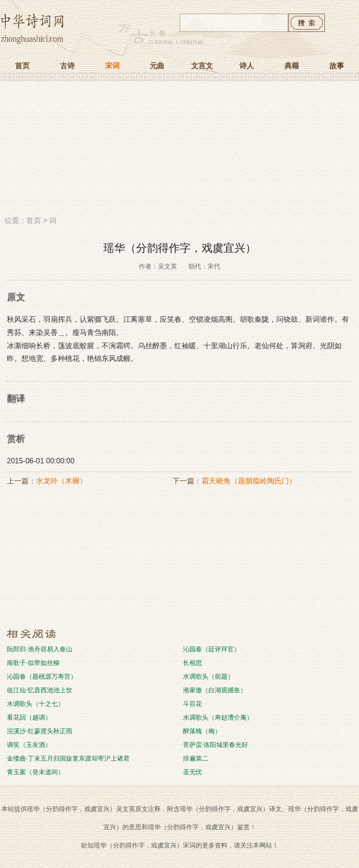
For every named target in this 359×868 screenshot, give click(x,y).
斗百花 (192, 704)
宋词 (112, 66)
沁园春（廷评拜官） (212, 649)
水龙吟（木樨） (61, 481)
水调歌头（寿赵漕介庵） (218, 717)
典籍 (292, 66)
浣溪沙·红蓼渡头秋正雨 (40, 731)
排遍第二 (196, 758)
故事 (337, 66)
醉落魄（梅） (202, 731)
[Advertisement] (179, 152)
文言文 (202, 66)
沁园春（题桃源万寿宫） (42, 676)
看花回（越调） (29, 717)
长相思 (192, 663)
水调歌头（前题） (208, 676)
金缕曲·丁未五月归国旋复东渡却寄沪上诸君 (68, 758)
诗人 (247, 66)
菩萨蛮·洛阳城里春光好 (216, 745)
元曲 (157, 66)
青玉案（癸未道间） (35, 772)
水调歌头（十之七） (35, 704)
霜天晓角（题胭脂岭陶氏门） (249, 481)
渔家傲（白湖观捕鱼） (215, 690)
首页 (22, 66)
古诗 (67, 66)
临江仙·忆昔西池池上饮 (40, 690)
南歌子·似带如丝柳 (33, 663)
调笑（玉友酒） (29, 745)
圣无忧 (192, 772)
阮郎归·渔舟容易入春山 (40, 649)
